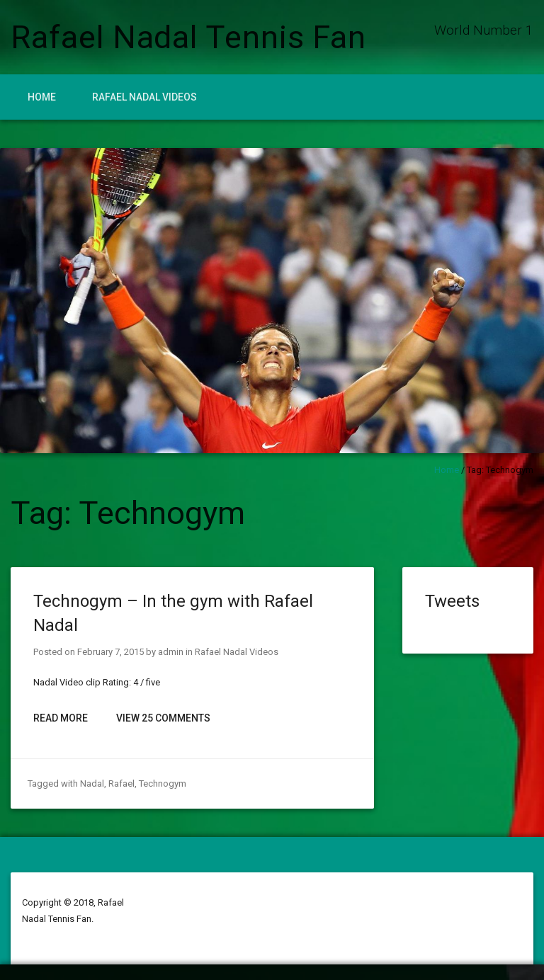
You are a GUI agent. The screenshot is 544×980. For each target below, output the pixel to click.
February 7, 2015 (110, 652)
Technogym (163, 784)
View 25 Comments (163, 718)
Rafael (121, 784)
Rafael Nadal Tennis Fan (188, 37)
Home (42, 97)
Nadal (92, 784)
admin (171, 652)
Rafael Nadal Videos (144, 97)
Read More (61, 718)
